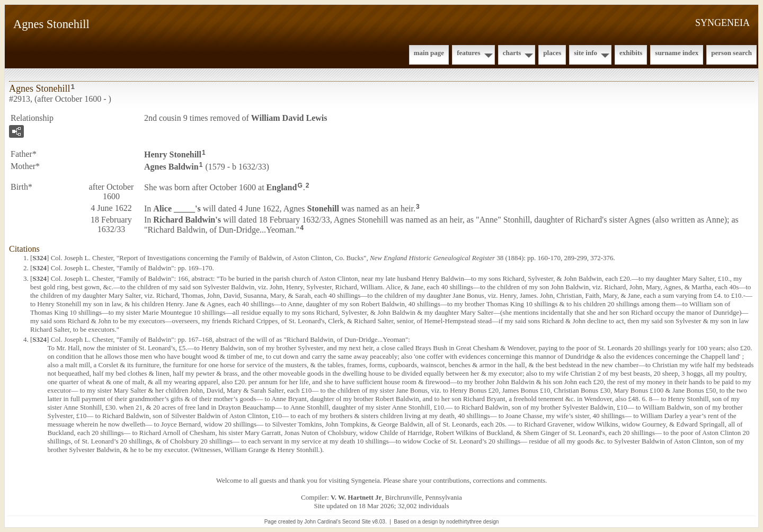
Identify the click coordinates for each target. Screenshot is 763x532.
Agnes (171, 167)
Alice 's (177, 208)
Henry (173, 154)
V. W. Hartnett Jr (356, 497)
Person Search (731, 53)
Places (552, 53)
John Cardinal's (322, 522)
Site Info (585, 53)
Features (469, 53)
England (282, 187)
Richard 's (187, 220)
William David (289, 118)
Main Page (429, 53)
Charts (512, 53)
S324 (39, 258)
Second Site (357, 522)
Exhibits (631, 53)
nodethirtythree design (472, 522)
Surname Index (677, 53)
